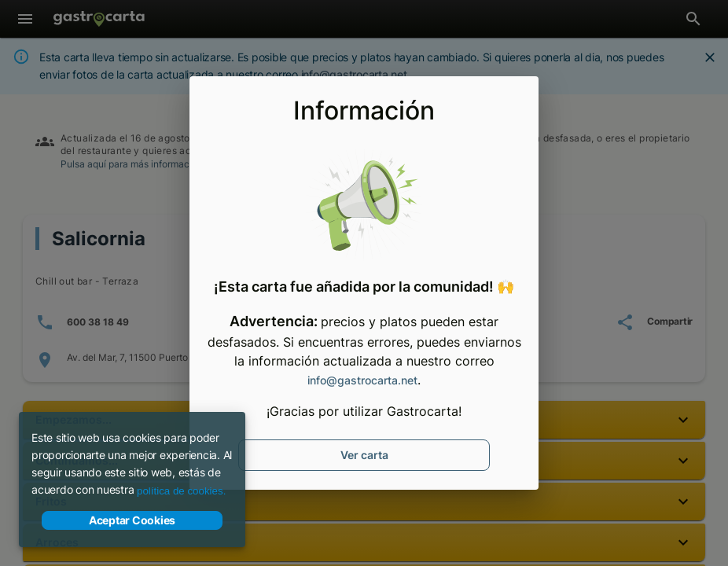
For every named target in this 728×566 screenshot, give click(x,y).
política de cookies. (181, 491)
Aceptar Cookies (132, 520)
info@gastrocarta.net (362, 380)
